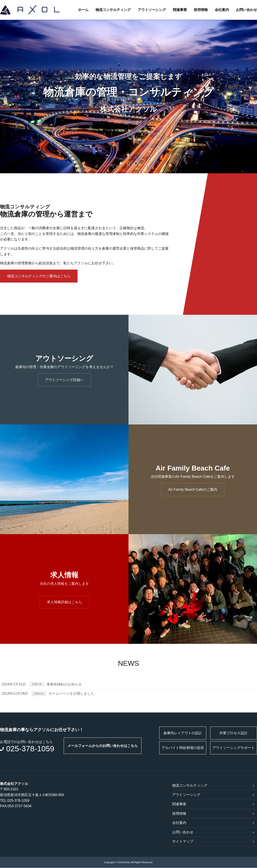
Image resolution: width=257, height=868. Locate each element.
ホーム (83, 10)
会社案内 (222, 10)
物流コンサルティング (113, 10)
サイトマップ (183, 842)
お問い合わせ (246, 10)
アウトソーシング (152, 10)
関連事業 (180, 10)
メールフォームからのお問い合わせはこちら (103, 746)
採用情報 (201, 10)
